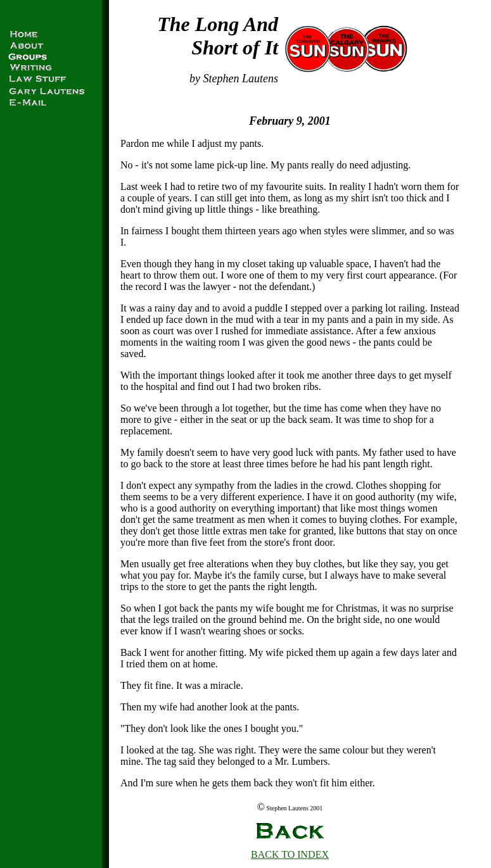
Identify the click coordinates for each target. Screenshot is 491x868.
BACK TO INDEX (290, 854)
